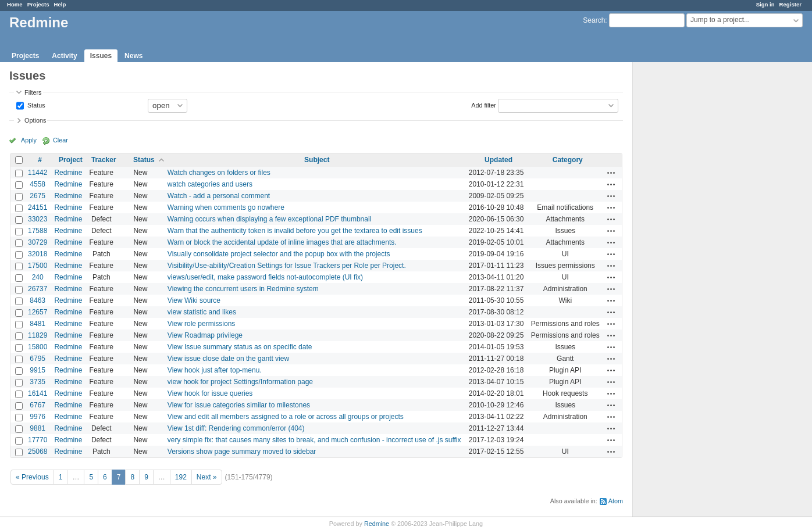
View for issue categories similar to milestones (239, 405)
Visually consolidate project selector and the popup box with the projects (279, 254)
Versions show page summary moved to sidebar (242, 452)
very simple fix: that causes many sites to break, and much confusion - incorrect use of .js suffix (314, 440)
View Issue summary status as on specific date (240, 347)
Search (594, 20)
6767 (38, 405)
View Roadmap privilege (205, 335)
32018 (38, 254)
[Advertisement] (691, 245)
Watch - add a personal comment (219, 196)
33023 (38, 219)
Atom (616, 501)
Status (35, 105)
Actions (611, 173)
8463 (38, 300)
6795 (38, 359)
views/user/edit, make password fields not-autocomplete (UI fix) (265, 277)
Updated (498, 160)
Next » (207, 477)
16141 (38, 393)
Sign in (765, 4)
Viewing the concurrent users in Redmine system (243, 289)
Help (60, 4)
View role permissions (202, 324)
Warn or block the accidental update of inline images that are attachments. (282, 242)
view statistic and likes (202, 312)
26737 (38, 289)
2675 (38, 196)
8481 (38, 324)
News (133, 56)
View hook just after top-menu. (215, 370)
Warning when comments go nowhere (226, 207)
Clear (60, 140)
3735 (38, 382)
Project (71, 160)
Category (568, 160)
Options (35, 120)
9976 (38, 417)
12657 (38, 312)
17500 (38, 266)
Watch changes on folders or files (219, 173)
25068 (38, 452)
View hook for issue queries (210, 393)
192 (181, 477)
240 (38, 277)
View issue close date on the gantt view (228, 359)
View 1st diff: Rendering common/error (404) (236, 428)
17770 (38, 440)
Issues (101, 56)
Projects (38, 4)
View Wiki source (194, 300)
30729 (38, 242)
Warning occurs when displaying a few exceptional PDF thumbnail (269, 219)
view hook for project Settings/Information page (240, 382)
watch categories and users (210, 184)
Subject (317, 160)
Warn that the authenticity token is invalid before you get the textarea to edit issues (295, 231)
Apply (29, 140)
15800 (38, 347)
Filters (33, 92)
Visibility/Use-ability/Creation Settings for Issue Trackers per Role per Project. (287, 266)
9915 (38, 370)
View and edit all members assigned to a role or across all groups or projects (286, 417)
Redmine (68, 173)
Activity (64, 56)
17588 (38, 231)
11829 (38, 335)
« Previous (32, 477)
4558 (38, 184)
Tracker (104, 160)
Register (790, 4)
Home (15, 4)
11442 (38, 173)
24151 (38, 207)
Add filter (484, 105)
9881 (38, 428)
